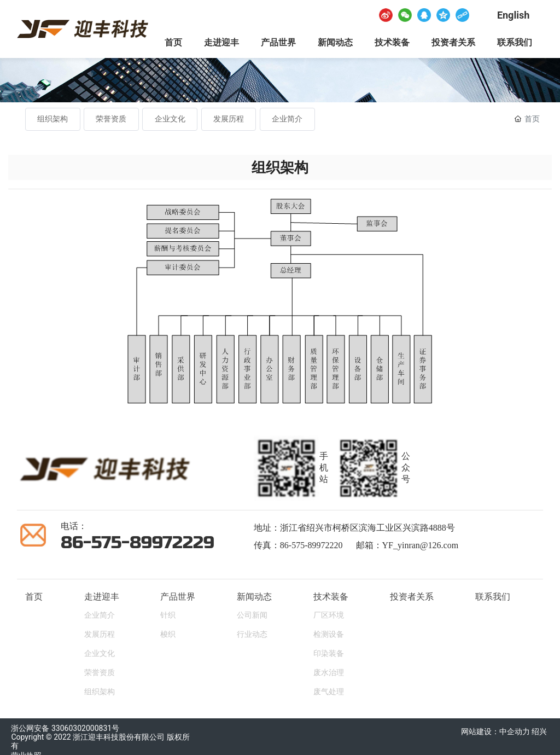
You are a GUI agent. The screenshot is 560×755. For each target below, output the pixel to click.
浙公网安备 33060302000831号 (65, 728)
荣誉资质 (111, 119)
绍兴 (540, 731)
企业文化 (170, 119)
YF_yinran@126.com (421, 545)
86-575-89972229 (138, 542)
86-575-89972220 (311, 545)
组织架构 (52, 119)
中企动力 (515, 731)
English (513, 15)
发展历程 (229, 119)
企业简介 (287, 119)
